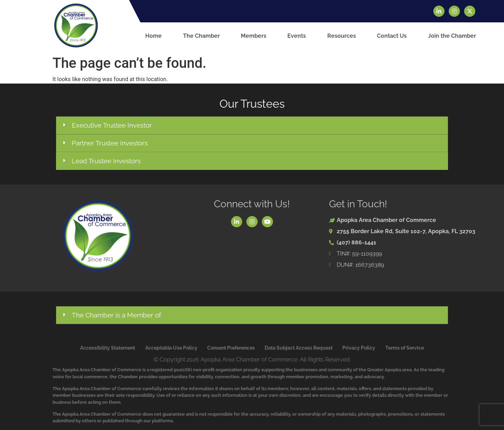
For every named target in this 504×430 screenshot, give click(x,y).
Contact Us (392, 36)
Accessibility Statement (108, 348)
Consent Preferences (231, 348)
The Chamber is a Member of (116, 315)
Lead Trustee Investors (106, 161)
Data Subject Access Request (299, 348)
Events (297, 36)
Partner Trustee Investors (110, 143)
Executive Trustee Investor (112, 125)
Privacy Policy (359, 348)
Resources (342, 36)
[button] (252, 125)
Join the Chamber (452, 36)
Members (254, 36)
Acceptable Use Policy (171, 348)
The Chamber (201, 36)
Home (153, 36)
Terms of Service (405, 348)
